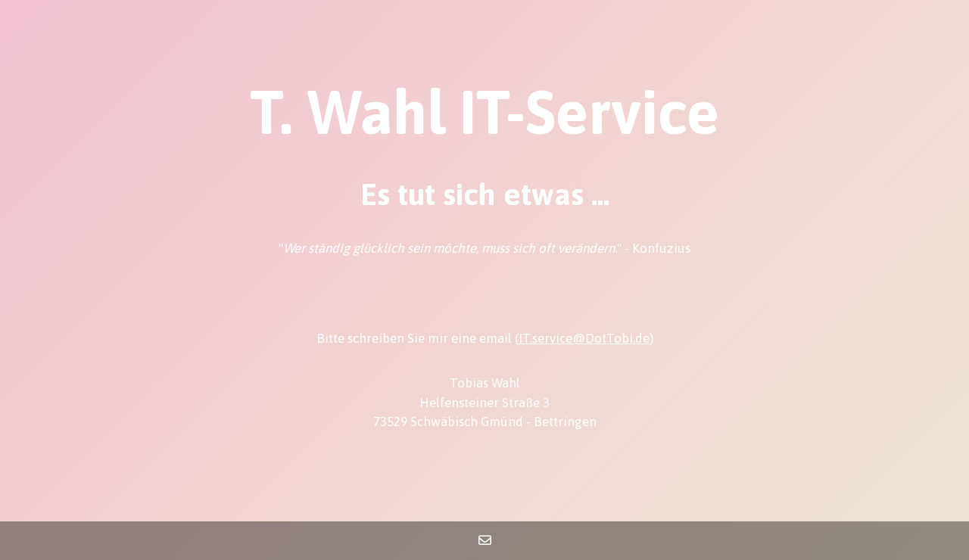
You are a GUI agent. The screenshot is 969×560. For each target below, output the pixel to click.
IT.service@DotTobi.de (584, 338)
